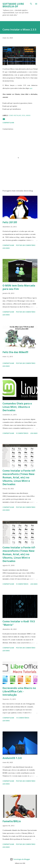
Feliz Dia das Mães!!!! (15, 352)
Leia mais (6, 248)
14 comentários (23, 718)
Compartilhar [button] (8, 123)
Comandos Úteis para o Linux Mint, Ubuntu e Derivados (17, 407)
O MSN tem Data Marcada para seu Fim (19, 287)
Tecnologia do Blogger (20, 859)
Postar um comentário (26, 245)
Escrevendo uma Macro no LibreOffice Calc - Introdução (19, 691)
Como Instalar (15, 115)
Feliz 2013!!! (10, 222)
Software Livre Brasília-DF (13, 5)
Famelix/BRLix (12, 821)
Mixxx (28, 115)
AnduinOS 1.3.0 (12, 758)
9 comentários (22, 433)
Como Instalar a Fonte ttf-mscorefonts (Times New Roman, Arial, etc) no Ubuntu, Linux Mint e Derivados (19, 477)
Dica (23, 115)
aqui (31, 88)
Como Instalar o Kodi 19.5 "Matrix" (19, 623)
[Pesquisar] (31, 4)
